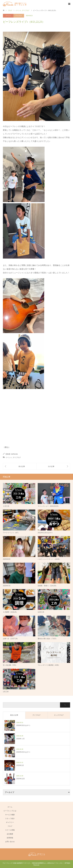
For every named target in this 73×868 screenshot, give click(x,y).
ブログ (10, 826)
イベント (8, 16)
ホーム (10, 807)
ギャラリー (10, 822)
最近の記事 (14, 715)
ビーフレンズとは (10, 811)
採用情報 (10, 838)
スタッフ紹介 (10, 819)
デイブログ (19, 16)
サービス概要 (10, 815)
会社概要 (10, 834)
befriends (14, 454)
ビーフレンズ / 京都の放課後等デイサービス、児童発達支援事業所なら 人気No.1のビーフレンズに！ (34, 863)
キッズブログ (59, 715)
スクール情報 (10, 830)
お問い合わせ (10, 842)
